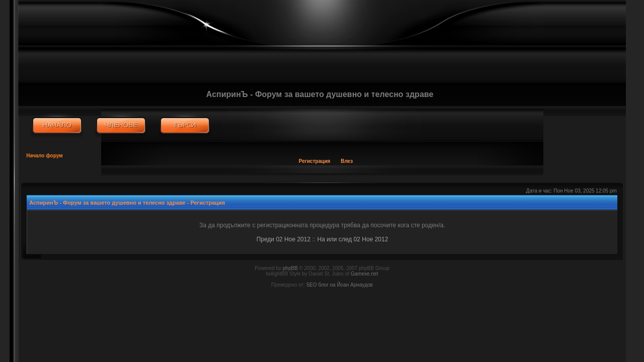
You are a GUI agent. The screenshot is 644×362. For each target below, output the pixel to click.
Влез (347, 161)
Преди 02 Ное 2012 (284, 239)
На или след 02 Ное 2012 (352, 239)
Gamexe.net (364, 274)
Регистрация (315, 161)
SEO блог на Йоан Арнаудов (340, 285)
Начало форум (45, 156)
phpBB (290, 268)
